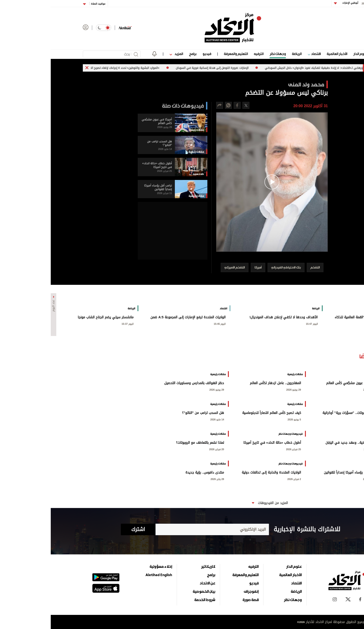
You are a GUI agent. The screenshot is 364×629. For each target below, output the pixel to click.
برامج (142, 54)
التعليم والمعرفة (185, 54)
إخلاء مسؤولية (110, 566)
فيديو (156, 54)
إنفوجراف (200, 591)
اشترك (87, 529)
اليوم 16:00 (353, 324)
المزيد (125, 54)
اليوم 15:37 (77, 324)
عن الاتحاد (157, 583)
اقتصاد (263, 54)
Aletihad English (108, 575)
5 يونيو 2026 (320, 419)
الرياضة (246, 54)
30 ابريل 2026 (320, 449)
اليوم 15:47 (261, 324)
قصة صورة (200, 600)
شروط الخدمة (154, 600)
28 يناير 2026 (167, 479)
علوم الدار (310, 54)
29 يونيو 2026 (320, 389)
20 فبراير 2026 (166, 449)
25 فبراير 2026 (243, 449)
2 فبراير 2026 (243, 479)
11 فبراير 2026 (320, 479)
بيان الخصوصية (153, 591)
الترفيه (208, 54)
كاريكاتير (157, 566)
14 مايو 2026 (167, 419)
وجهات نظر (227, 54)
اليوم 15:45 (169, 324)
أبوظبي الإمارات (299, 3)
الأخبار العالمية (286, 54)
